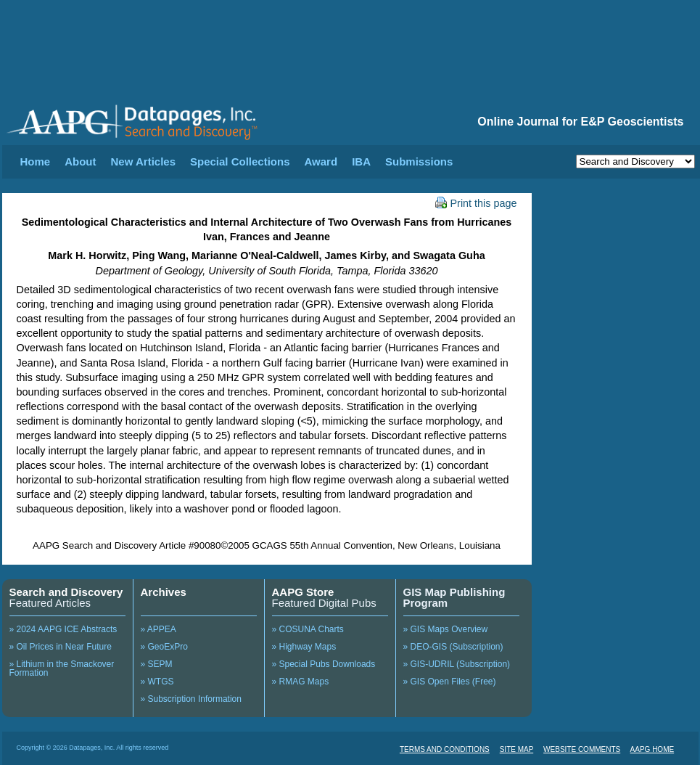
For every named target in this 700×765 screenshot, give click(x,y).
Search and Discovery (66, 592)
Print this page (476, 203)
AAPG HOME (652, 749)
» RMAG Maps (301, 682)
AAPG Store (303, 592)
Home (36, 161)
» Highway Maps (304, 647)
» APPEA (158, 629)
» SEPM (157, 664)
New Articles (143, 161)
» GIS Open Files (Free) (450, 682)
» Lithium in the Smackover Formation (62, 668)
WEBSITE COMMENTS (582, 749)
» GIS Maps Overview (446, 629)
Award (321, 161)
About (80, 161)
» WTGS (157, 682)
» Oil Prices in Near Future (61, 647)
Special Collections (240, 161)
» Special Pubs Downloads (324, 664)
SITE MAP (517, 749)
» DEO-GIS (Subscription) (453, 647)
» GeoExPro (164, 647)
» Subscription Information (191, 699)
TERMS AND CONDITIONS (445, 749)
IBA (361, 161)
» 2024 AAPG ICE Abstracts (63, 629)
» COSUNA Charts (308, 629)
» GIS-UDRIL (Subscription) (457, 664)
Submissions (419, 161)
